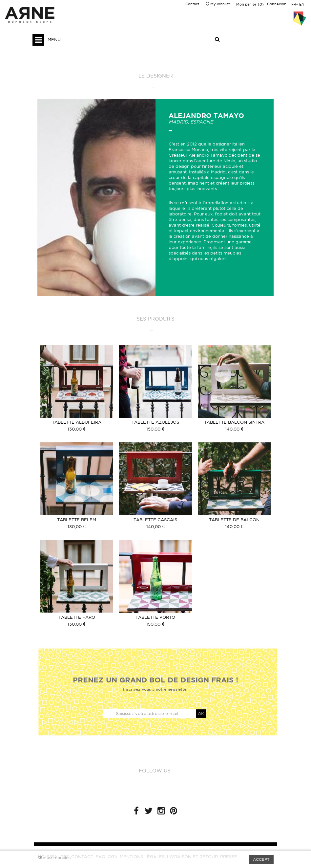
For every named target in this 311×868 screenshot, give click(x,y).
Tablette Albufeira (77, 422)
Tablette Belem (77, 520)
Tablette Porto (155, 617)
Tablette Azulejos (155, 422)
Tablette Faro (77, 617)
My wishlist (218, 4)
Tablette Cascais (155, 520)
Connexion (277, 4)
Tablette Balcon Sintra (234, 422)
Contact (192, 4)
